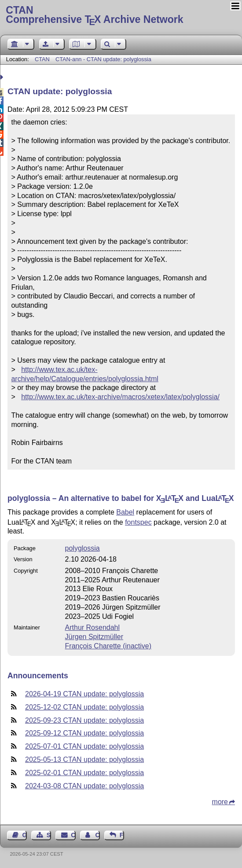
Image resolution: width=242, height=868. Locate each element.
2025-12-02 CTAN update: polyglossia (84, 707)
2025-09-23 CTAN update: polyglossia (84, 720)
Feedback (122, 835)
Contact (73, 835)
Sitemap (49, 835)
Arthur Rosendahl (93, 627)
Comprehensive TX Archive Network (121, 15)
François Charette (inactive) (108, 646)
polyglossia (82, 548)
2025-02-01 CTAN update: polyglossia (84, 773)
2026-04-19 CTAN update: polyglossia (84, 694)
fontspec (138, 522)
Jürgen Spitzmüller (94, 637)
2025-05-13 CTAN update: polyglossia (84, 759)
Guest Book (25, 835)
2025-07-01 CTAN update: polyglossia (84, 746)
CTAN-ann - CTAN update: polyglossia (103, 59)
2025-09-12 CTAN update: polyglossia (84, 733)
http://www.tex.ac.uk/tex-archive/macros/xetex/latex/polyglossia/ (120, 397)
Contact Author (97, 835)
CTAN (42, 59)
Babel (125, 512)
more (220, 802)
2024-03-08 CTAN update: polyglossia (84, 786)
